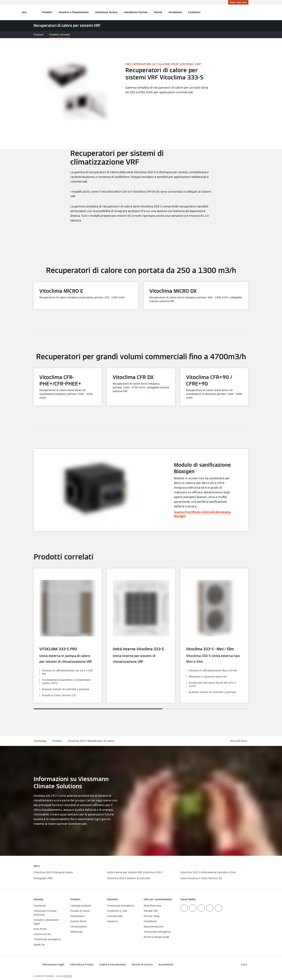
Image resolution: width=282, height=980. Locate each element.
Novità (158, 12)
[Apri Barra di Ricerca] (247, 12)
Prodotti (47, 12)
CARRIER (68, 976)
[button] (239, 741)
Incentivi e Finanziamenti (74, 12)
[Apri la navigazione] (24, 12)
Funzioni (39, 35)
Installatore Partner (136, 12)
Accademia (175, 12)
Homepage (40, 741)
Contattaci (194, 12)
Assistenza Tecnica (106, 12)
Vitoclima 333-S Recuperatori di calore (91, 741)
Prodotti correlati (60, 35)
